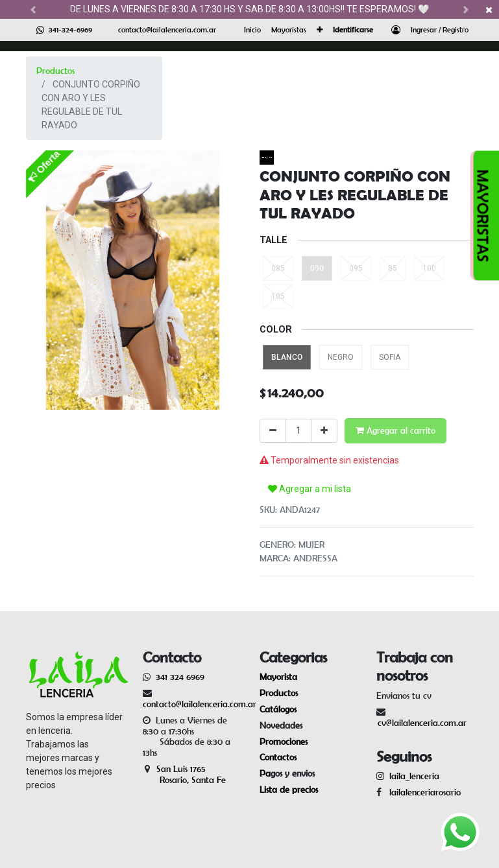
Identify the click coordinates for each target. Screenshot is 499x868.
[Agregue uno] (324, 431)
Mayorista (278, 677)
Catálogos (278, 709)
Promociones (284, 742)
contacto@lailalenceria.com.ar (167, 29)
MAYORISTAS (483, 216)
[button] (320, 30)
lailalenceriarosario (422, 792)
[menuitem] (252, 30)
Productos (55, 71)
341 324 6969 (180, 677)
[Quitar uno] (273, 431)
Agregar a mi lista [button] (310, 489)
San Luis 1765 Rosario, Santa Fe (184, 774)
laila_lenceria (414, 776)
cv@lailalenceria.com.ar (422, 723)
